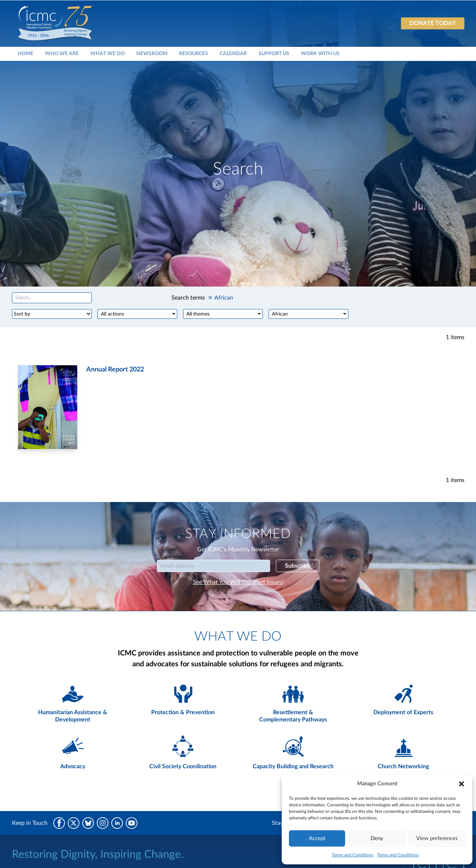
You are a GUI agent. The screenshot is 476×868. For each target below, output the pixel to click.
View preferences (437, 838)
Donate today (433, 23)
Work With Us (320, 54)
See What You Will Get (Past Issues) (238, 582)
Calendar (233, 54)
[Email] (214, 566)
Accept (317, 838)
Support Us (274, 54)
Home (26, 54)
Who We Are (62, 54)
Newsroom (152, 54)
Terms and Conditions (353, 855)
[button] (461, 784)
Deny (377, 838)
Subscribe (298, 566)
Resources (194, 54)
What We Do (107, 54)
